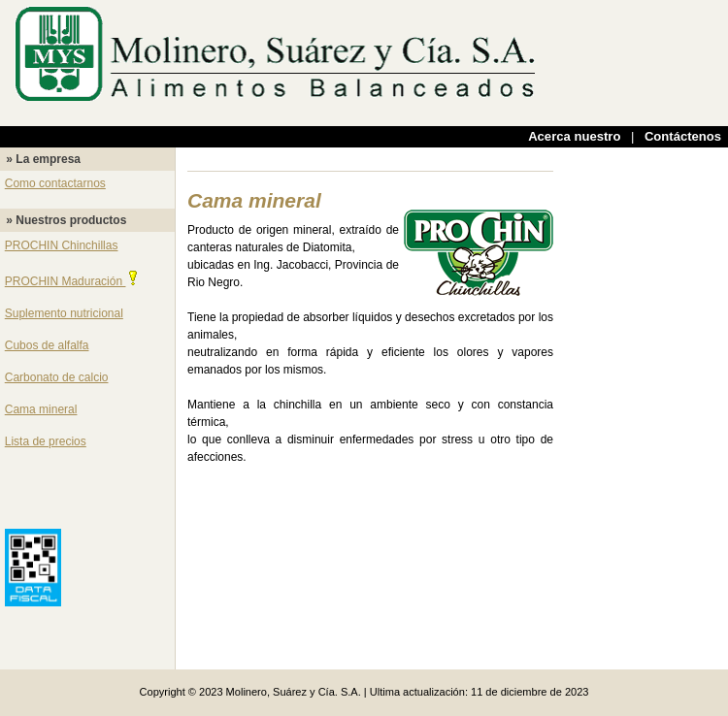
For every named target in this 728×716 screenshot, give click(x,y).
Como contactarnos (55, 183)
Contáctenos (683, 136)
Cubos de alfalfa (47, 345)
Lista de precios (46, 441)
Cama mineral (41, 409)
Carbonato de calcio (57, 377)
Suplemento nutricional (64, 313)
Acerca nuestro (574, 136)
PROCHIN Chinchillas (62, 245)
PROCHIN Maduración (73, 281)
